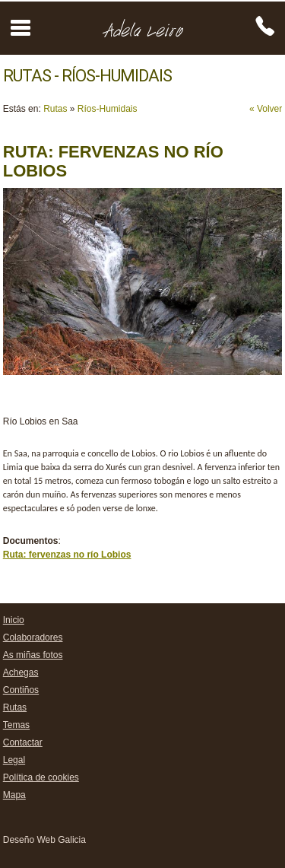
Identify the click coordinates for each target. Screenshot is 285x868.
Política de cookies (41, 777)
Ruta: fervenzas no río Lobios (67, 555)
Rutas (55, 109)
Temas (16, 725)
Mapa (14, 795)
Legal (14, 760)
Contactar (23, 742)
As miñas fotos (33, 655)
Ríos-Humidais (108, 109)
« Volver (266, 109)
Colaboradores (33, 637)
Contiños (21, 690)
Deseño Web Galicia (44, 840)
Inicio (14, 620)
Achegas (21, 672)
